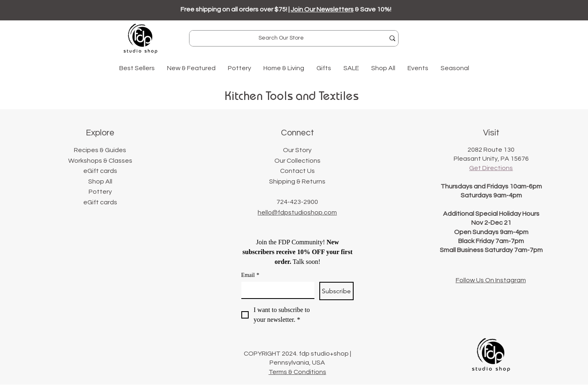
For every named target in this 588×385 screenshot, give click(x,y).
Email (250, 275)
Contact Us (297, 171)
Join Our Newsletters (322, 9)
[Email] (275, 290)
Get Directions (491, 168)
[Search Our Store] (281, 38)
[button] (191, 68)
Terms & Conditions (297, 372)
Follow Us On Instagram (491, 280)
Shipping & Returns (297, 181)
